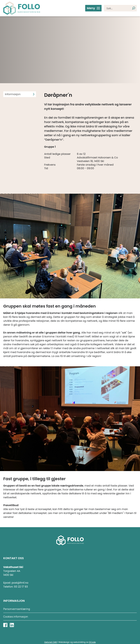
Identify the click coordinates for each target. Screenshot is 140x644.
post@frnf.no (20, 583)
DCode (92, 642)
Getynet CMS (51, 642)
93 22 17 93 (21, 587)
